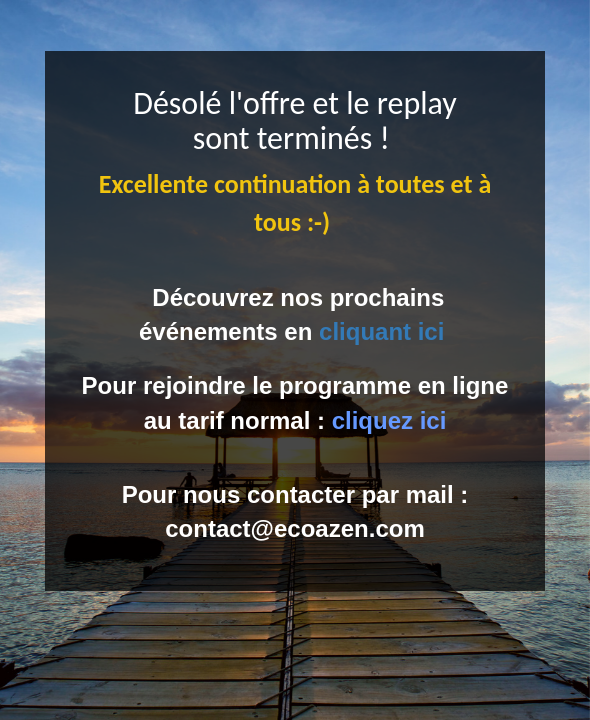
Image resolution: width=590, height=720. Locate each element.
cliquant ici (381, 331)
